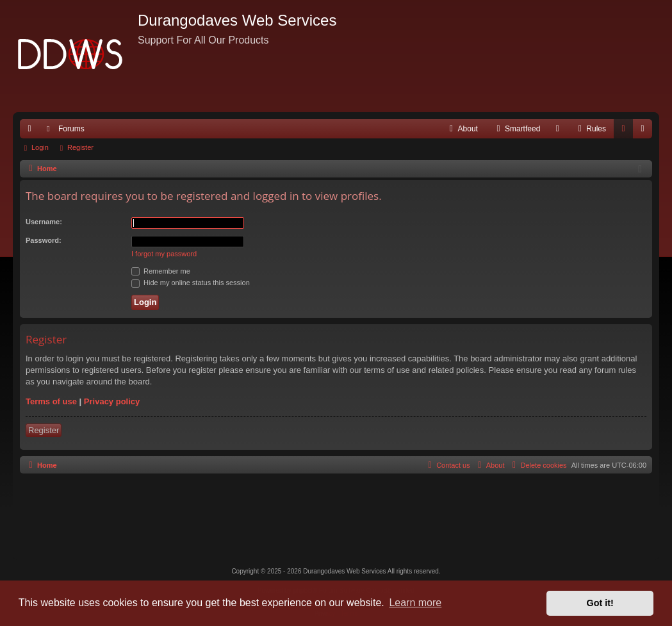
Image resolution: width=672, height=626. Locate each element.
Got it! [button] (600, 603)
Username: (44, 222)
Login (40, 147)
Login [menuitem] (626, 131)
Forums (71, 129)
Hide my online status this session (191, 283)
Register (80, 147)
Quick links (32, 131)
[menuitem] (462, 129)
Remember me (161, 271)
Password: (44, 240)
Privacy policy (112, 401)
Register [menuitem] (645, 131)
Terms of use (51, 401)
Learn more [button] (415, 603)
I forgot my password (164, 254)
